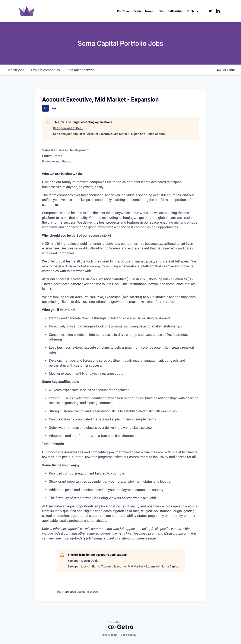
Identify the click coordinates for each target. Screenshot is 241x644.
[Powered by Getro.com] (121, 625)
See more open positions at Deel (77, 592)
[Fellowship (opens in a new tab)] (175, 11)
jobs (15, 70)
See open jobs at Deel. (68, 128)
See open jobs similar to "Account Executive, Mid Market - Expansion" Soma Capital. (109, 134)
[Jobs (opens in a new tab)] (160, 11)
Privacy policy (109, 635)
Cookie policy (129, 635)
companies (45, 70)
